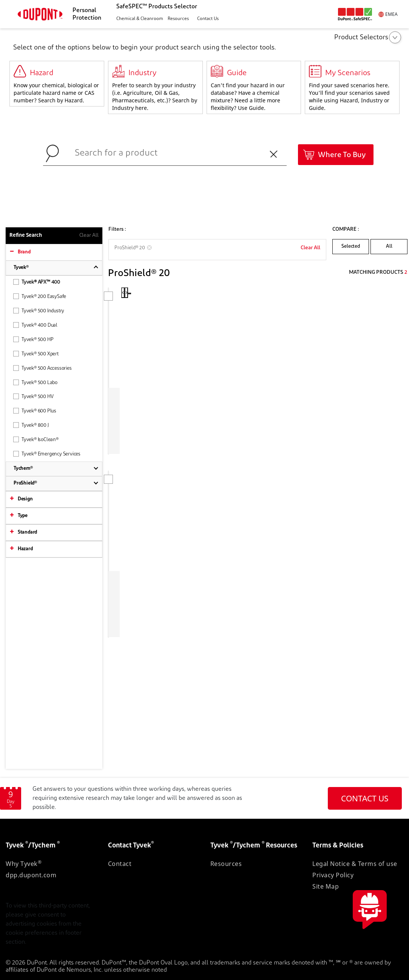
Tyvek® (21, 268)
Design (25, 499)
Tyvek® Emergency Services (47, 454)
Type (23, 516)
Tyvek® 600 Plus (35, 411)
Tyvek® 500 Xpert (36, 354)
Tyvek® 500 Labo (35, 382)
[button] (139, 19)
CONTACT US (365, 798)
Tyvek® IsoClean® (36, 439)
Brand (24, 252)
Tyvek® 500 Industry (39, 311)
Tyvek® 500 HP (33, 339)
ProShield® (25, 483)
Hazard (25, 549)
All (389, 246)
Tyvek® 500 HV (33, 396)
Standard (27, 532)
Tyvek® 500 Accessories (42, 368)
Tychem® (23, 468)
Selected (350, 246)
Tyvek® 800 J (31, 425)
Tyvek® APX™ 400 (37, 282)
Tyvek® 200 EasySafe (40, 296)
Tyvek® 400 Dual (35, 325)
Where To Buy (342, 155)
